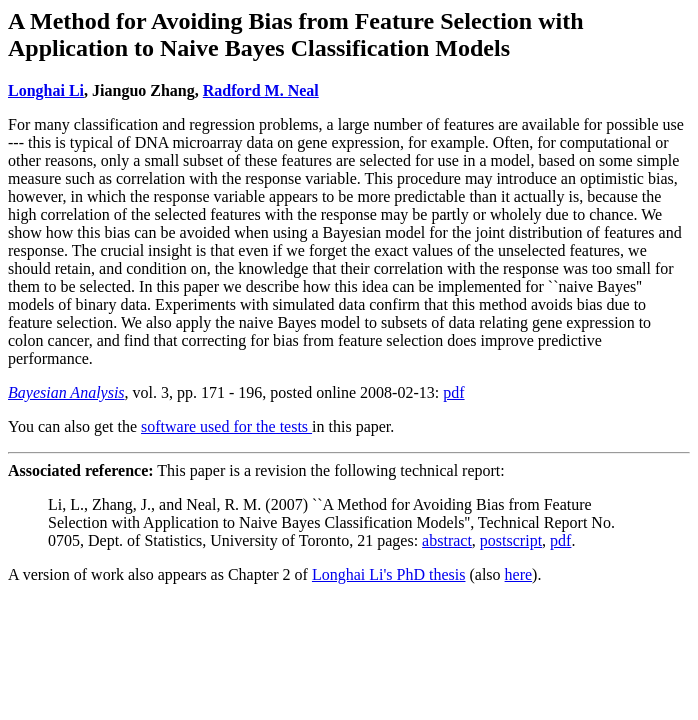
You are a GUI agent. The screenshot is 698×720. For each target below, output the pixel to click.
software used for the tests (226, 426)
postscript (511, 540)
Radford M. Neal (261, 90)
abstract (447, 540)
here (519, 574)
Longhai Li (46, 90)
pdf (453, 392)
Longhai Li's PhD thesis (389, 574)
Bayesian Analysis (66, 392)
